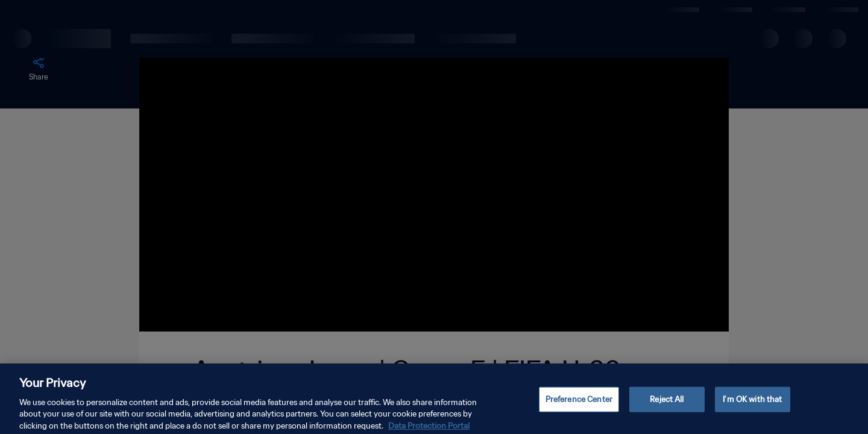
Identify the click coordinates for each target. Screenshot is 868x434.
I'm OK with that (752, 407)
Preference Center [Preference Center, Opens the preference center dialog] (579, 407)
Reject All (667, 407)
